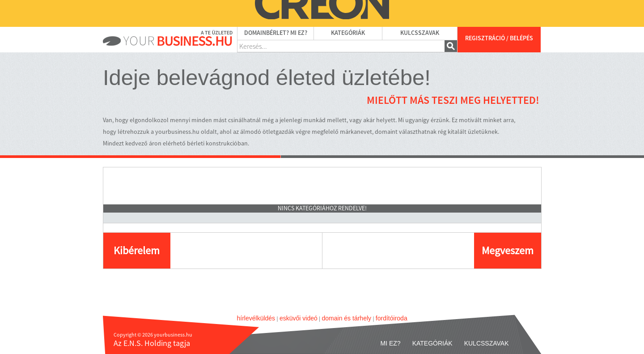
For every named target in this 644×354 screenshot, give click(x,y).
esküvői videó (299, 318)
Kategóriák (348, 33)
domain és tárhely (347, 318)
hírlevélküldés (256, 318)
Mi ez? (391, 343)
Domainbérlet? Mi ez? (276, 33)
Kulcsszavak (420, 33)
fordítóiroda (392, 318)
